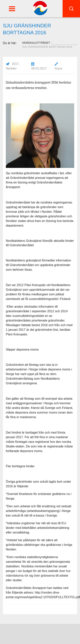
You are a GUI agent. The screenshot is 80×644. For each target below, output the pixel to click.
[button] (12, 9)
